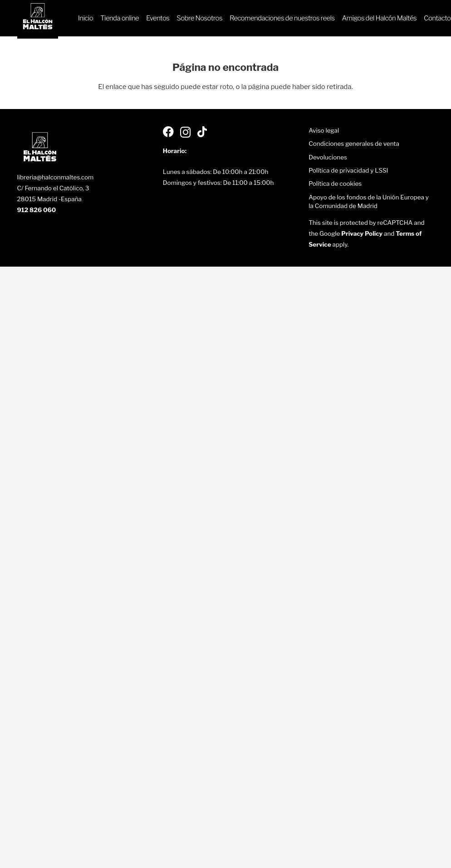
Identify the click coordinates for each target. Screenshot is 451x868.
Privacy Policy (362, 233)
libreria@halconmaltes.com (56, 177)
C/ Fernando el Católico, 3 (53, 188)
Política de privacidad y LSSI (348, 170)
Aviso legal (324, 130)
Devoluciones (328, 157)
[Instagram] (185, 132)
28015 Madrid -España (50, 199)
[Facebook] (168, 132)
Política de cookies (335, 184)
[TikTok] (202, 132)
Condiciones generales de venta (354, 144)
